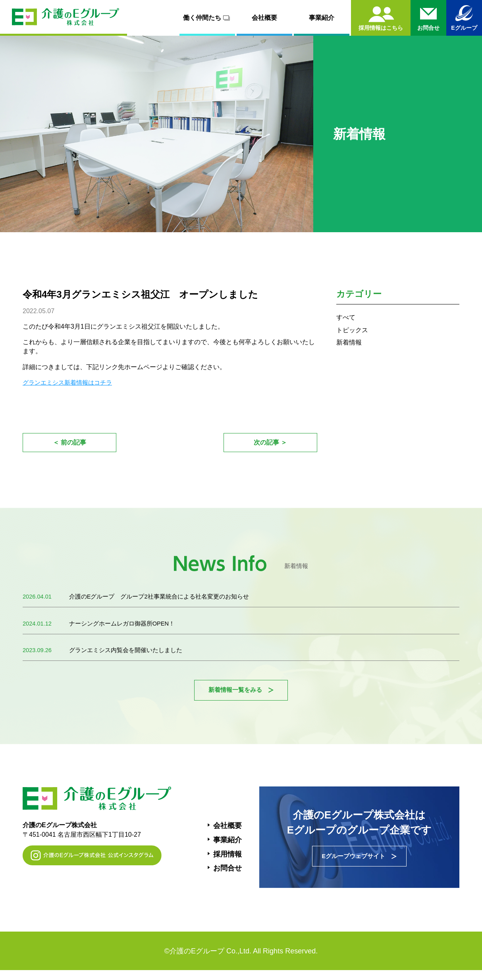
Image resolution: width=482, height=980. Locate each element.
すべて (347, 317)
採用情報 (228, 862)
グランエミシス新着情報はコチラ (70, 382)
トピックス (354, 330)
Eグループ (464, 28)
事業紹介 (322, 18)
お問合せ (228, 876)
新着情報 (351, 342)
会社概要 (264, 18)
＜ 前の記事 (69, 444)
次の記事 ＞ (270, 444)
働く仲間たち (207, 18)
